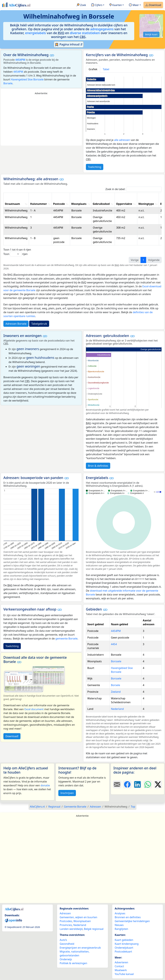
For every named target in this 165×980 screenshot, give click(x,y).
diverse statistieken (85, 33)
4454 (114, 644)
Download (153, 5)
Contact (119, 966)
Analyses (120, 913)
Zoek (81, 5)
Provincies (66, 925)
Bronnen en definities (128, 917)
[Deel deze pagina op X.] (158, 784)
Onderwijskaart (124, 948)
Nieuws (119, 925)
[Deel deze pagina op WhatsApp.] (148, 784)
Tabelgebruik (39, 324)
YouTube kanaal (124, 974)
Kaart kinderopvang (127, 944)
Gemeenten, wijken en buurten (78, 917)
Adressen (65, 913)
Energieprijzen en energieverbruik (80, 948)
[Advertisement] (41, 120)
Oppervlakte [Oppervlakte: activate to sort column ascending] (124, 204)
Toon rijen (15, 254)
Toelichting (95, 167)
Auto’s (63, 940)
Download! (12, 736)
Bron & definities (98, 466)
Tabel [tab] (106, 69)
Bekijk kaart (151, 34)
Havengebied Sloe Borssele (27, 79)
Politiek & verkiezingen (73, 963)
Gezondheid (67, 944)
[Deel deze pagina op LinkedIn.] (138, 784)
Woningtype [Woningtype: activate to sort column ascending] (146, 204)
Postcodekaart (123, 952)
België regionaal (94, 929)
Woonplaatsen (82, 921)
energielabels (36, 33)
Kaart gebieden (124, 940)
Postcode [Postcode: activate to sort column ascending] (59, 204)
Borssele (116, 661)
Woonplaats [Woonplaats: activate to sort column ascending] (79, 204)
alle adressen (122, 140)
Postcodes (66, 921)
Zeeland (116, 692)
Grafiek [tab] (93, 69)
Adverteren (121, 962)
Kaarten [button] (116, 5)
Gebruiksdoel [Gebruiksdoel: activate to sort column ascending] (101, 204)
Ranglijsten (121, 929)
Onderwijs (66, 959)
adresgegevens (102, 29)
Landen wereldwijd (71, 929)
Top (133, 807)
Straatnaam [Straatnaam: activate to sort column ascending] (12, 204)
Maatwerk (121, 970)
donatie (45, 785)
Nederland (117, 709)
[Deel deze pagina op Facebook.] (127, 784)
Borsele (8, 83)
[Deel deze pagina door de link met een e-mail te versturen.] (117, 784)
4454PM (20, 60)
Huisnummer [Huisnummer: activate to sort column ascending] (39, 204)
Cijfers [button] (97, 5)
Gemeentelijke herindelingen (132, 921)
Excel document (34, 709)
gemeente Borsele (66, 639)
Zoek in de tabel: (133, 189)
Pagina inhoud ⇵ (69, 44)
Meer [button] (134, 5)
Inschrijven (67, 793)
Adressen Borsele (16, 324)
